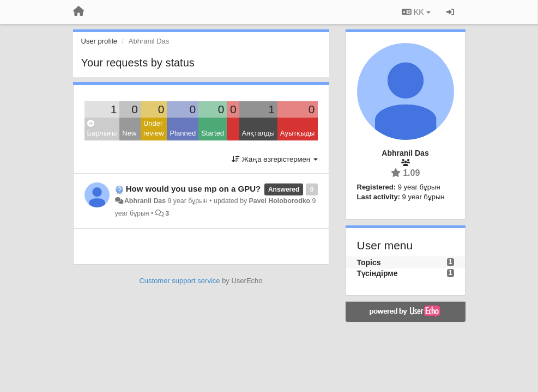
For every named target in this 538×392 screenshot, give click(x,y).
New (129, 133)
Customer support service (179, 281)
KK (416, 12)
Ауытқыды (298, 133)
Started (213, 133)
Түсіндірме (377, 273)
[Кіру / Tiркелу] (450, 12)
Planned (183, 133)
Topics (369, 262)
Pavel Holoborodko (280, 201)
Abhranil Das (145, 201)
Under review (154, 128)
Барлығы (102, 129)
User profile (99, 41)
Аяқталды (258, 133)
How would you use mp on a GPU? (194, 189)
